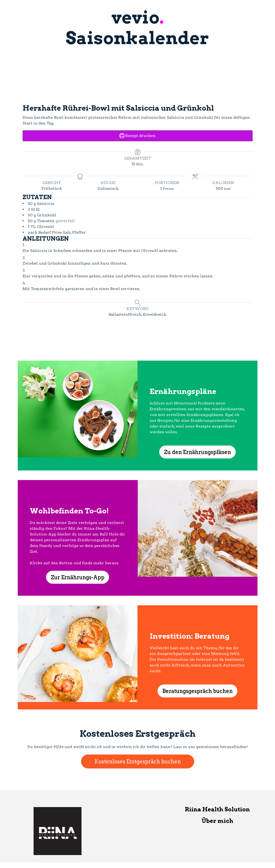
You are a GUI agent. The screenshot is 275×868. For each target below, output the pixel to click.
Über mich (217, 821)
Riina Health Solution (217, 809)
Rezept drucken (138, 136)
